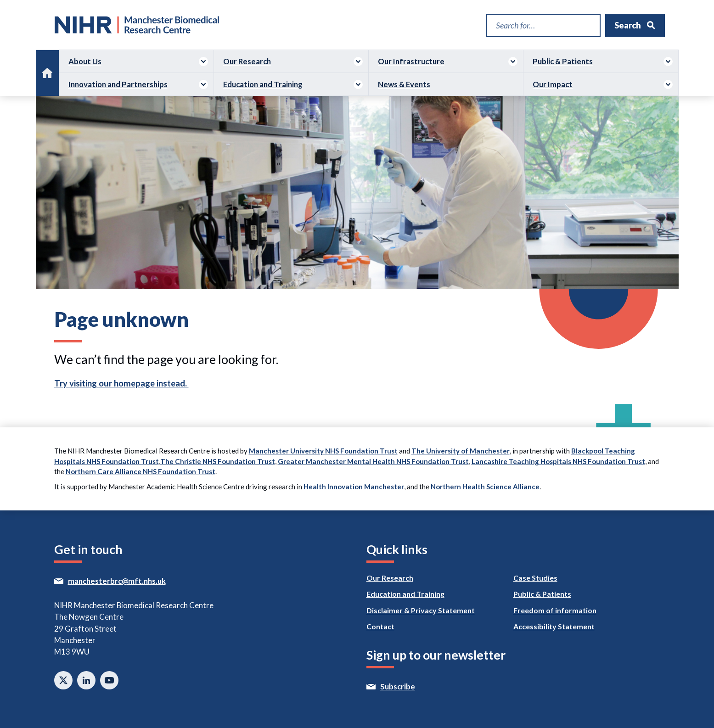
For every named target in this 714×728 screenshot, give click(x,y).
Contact (380, 626)
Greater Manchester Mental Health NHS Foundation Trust (373, 461)
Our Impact (553, 84)
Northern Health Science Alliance (485, 487)
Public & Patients (563, 61)
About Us (85, 61)
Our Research (247, 61)
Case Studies (535, 578)
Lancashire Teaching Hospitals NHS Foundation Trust (558, 461)
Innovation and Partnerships (118, 84)
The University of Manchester (461, 451)
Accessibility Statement (554, 626)
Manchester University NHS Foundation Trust (323, 451)
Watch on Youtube (109, 680)
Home (47, 67)
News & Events (404, 84)
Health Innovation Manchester (354, 487)
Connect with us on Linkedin (86, 680)
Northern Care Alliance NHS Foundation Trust (141, 471)
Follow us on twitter (63, 680)
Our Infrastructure (411, 61)
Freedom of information (555, 610)
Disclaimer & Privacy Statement (421, 610)
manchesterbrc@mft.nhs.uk (136, 581)
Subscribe (418, 687)
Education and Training (263, 84)
